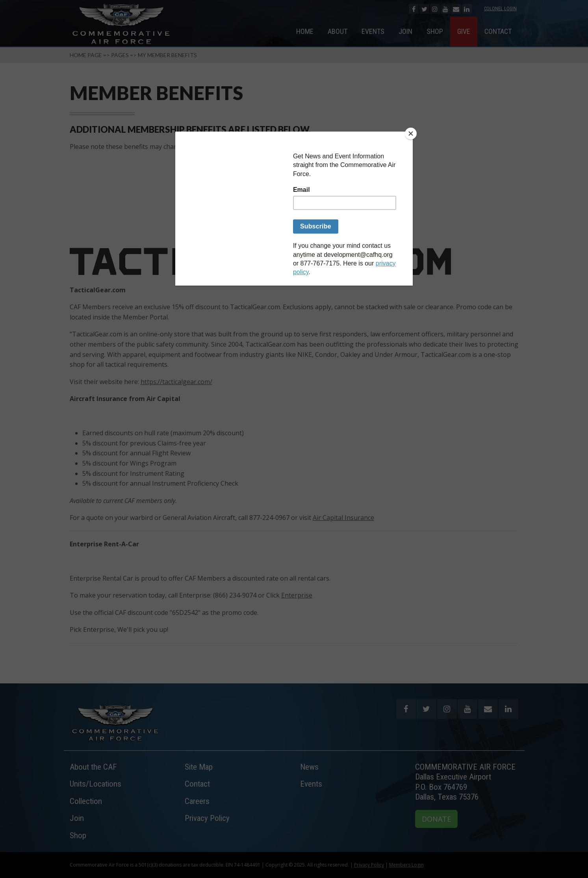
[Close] (411, 134)
